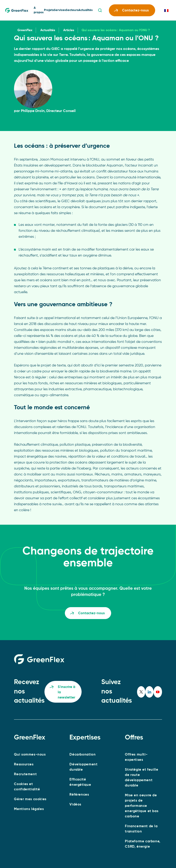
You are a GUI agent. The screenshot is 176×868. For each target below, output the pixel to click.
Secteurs (72, 10)
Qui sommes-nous (30, 755)
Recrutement (25, 774)
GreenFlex (25, 30)
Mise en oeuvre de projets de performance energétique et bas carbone (142, 806)
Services (60, 10)
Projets (49, 10)
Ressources (24, 764)
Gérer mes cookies (30, 799)
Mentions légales (29, 809)
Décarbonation (82, 755)
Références (79, 795)
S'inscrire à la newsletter (62, 693)
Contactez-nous (131, 11)
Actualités (85, 10)
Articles (69, 30)
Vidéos (75, 804)
